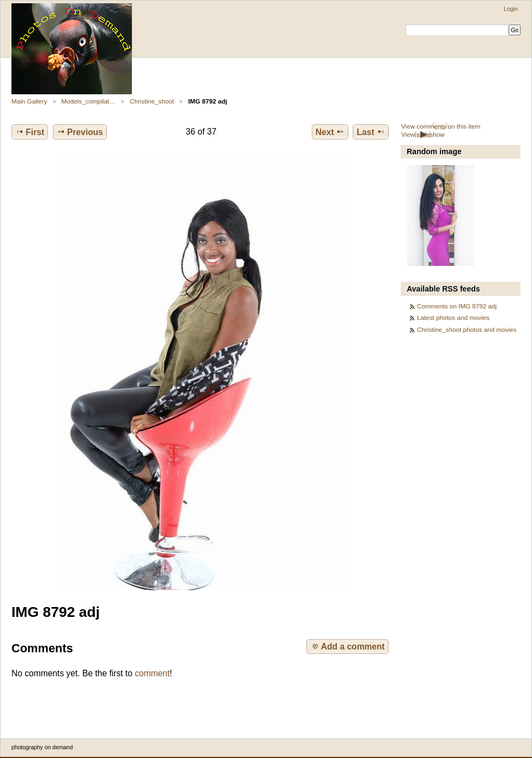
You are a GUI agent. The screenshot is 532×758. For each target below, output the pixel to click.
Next (330, 132)
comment (152, 673)
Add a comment (348, 646)
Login (510, 9)
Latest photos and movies (453, 317)
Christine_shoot (152, 101)
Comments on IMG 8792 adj (457, 306)
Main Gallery (29, 101)
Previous (80, 132)
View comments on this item (441, 126)
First (30, 132)
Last (371, 132)
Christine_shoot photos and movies (467, 329)
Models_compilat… (89, 101)
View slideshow (423, 134)
